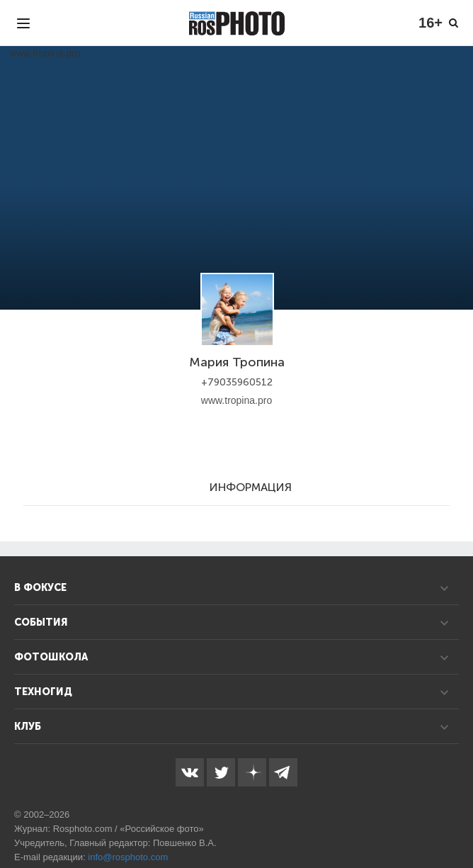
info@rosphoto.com (128, 857)
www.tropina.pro (236, 400)
